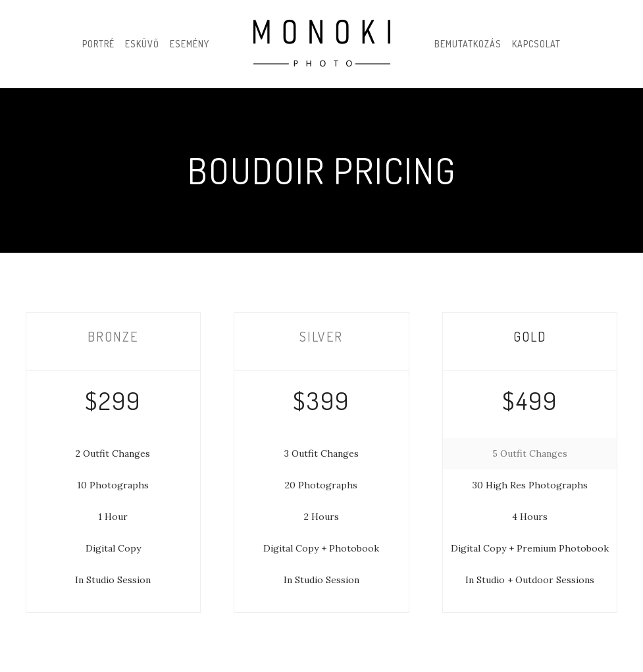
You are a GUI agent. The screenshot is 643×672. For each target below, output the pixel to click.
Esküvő (142, 44)
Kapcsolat (536, 44)
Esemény (190, 44)
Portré (98, 44)
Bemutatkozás (468, 44)
